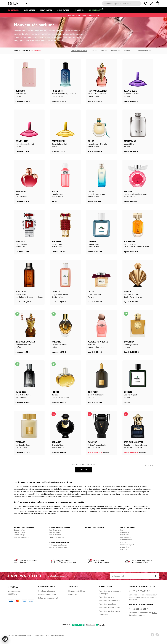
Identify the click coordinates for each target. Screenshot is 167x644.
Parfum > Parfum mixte (94, 527)
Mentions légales (58, 635)
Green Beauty (95, 10)
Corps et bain (125, 537)
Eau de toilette (19, 532)
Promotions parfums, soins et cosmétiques (110, 592)
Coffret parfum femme (58, 545)
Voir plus (84, 470)
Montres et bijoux (127, 545)
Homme (123, 542)
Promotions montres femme (109, 611)
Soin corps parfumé (21, 537)
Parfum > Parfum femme (24, 527)
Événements (103, 614)
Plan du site (73, 594)
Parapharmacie (126, 540)
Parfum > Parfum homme (60, 527)
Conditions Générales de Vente (19, 635)
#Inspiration (63, 10)
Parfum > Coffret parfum (59, 542)
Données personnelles (41, 635)
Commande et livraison (47, 594)
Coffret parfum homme (58, 547)
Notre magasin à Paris (77, 591)
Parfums (124, 549)
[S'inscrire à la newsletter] (155, 576)
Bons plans (13, 10)
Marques (79, 10)
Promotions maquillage (107, 604)
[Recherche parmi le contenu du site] (122, 3)
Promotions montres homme (109, 607)
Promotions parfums (106, 597)
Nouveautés (46, 10)
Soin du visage (126, 535)
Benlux (17, 51)
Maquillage (125, 532)
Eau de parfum (20, 530)
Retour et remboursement (48, 598)
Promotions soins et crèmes (109, 601)
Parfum (25, 51)
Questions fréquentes (47, 591)
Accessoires (125, 547)
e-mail (155, 613)
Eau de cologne (20, 535)
